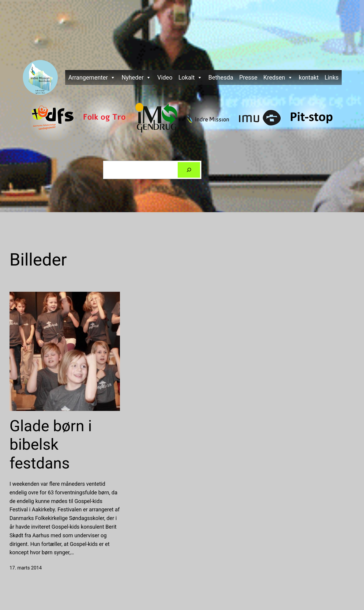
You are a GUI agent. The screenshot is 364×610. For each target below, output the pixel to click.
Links (331, 77)
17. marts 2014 (26, 568)
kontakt (309, 77)
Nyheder (136, 77)
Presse (248, 77)
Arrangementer (92, 77)
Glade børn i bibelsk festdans (51, 445)
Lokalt (190, 77)
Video (165, 77)
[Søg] (189, 170)
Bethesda (221, 77)
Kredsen (278, 77)
